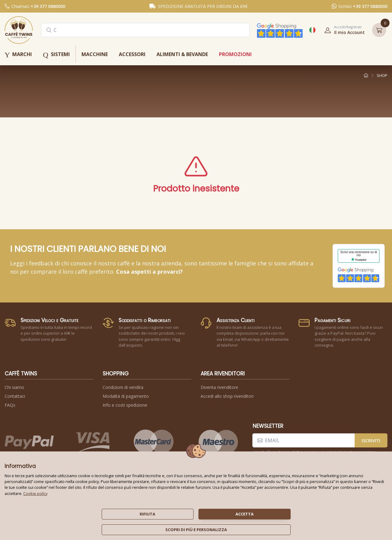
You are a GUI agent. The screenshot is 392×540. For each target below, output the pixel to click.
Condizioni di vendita (123, 387)
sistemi (56, 55)
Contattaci (15, 396)
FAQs (10, 405)
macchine (95, 54)
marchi (18, 55)
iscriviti (371, 440)
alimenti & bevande (182, 54)
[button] (343, 30)
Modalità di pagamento (126, 396)
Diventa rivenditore (219, 387)
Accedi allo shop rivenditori (227, 396)
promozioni (235, 54)
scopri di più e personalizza (196, 530)
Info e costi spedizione (125, 405)
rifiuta (147, 514)
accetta (245, 514)
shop (382, 75)
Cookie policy (35, 493)
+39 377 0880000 (48, 6)
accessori (132, 54)
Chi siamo (14, 387)
